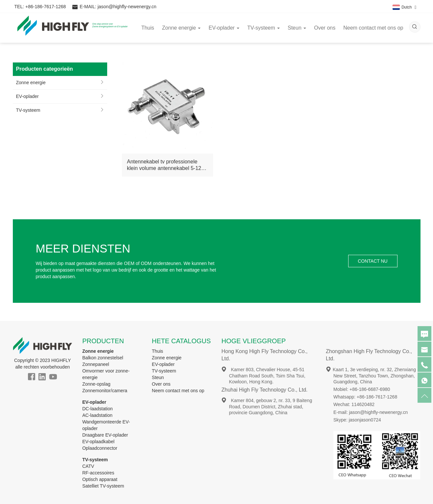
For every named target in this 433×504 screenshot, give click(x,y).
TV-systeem (28, 110)
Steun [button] (297, 28)
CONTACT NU (373, 261)
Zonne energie (31, 83)
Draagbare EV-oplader (105, 435)
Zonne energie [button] (181, 28)
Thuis (148, 28)
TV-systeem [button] (264, 28)
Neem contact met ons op (373, 28)
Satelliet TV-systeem (103, 486)
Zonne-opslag (96, 384)
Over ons (325, 28)
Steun (158, 377)
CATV (88, 466)
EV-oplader (27, 96)
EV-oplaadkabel (98, 442)
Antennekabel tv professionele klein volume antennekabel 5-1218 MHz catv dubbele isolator (167, 165)
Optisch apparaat (100, 479)
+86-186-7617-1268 (46, 7)
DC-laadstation (97, 409)
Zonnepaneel (96, 364)
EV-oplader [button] (224, 28)
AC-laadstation (97, 415)
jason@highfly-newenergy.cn (127, 7)
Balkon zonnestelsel (103, 358)
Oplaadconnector (100, 448)
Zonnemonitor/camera (105, 391)
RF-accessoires (98, 473)
